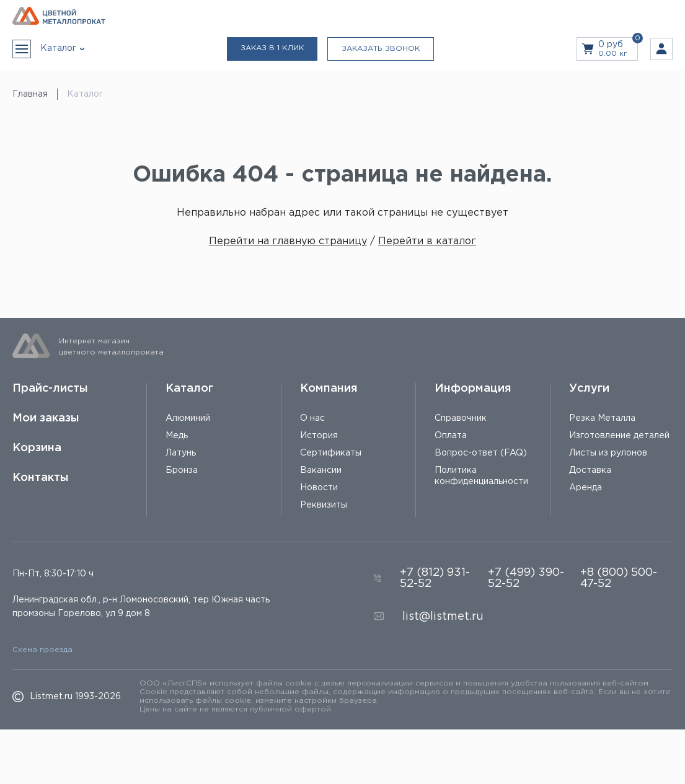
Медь (177, 436)
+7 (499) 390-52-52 (526, 578)
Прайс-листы (50, 389)
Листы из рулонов (608, 453)
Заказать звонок (381, 49)
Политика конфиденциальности (481, 476)
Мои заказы (46, 418)
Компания (329, 389)
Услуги (589, 389)
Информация (473, 389)
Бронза (182, 470)
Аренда (586, 488)
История (319, 436)
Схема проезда (42, 650)
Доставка (590, 470)
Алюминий (188, 418)
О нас (312, 418)
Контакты (41, 478)
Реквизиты (324, 505)
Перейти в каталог (427, 241)
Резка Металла (602, 418)
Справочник (461, 418)
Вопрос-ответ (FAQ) (481, 453)
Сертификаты (331, 453)
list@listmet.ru (443, 617)
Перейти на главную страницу (288, 241)
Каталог (189, 389)
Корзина (37, 448)
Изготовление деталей (619, 436)
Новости (319, 488)
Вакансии (321, 470)
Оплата (451, 436)
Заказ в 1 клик (272, 48)
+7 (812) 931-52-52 (435, 578)
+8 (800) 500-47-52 (619, 578)
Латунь (181, 453)
